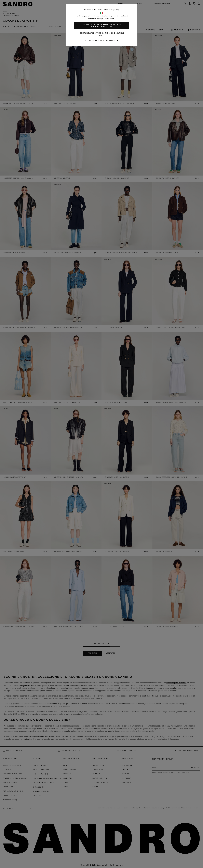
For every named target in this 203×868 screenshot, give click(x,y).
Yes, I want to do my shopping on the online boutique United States (101, 26)
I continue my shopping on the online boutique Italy (102, 34)
